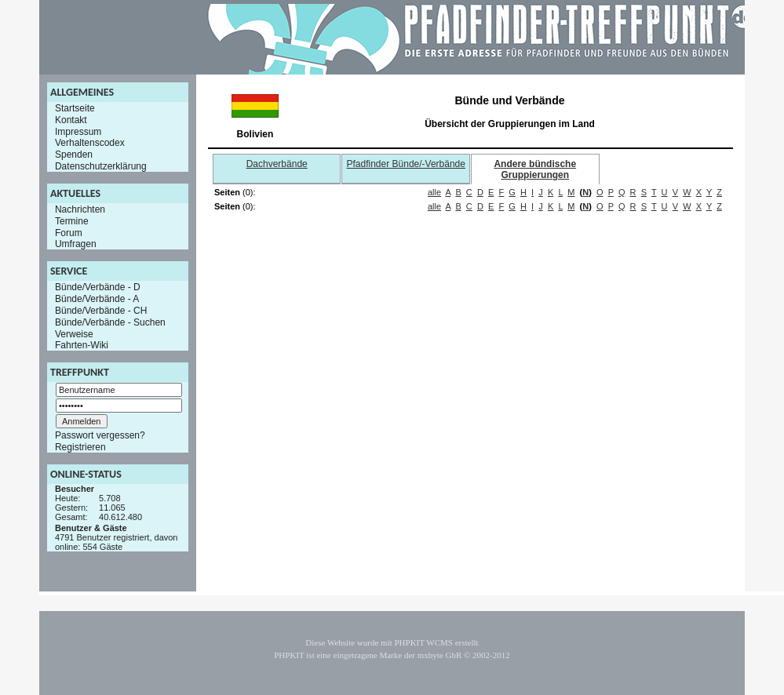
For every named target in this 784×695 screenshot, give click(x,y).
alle (434, 192)
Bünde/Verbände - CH (101, 311)
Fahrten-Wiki (82, 345)
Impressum (78, 131)
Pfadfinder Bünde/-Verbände (406, 164)
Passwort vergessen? (100, 435)
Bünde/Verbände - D (98, 287)
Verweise (74, 333)
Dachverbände (277, 164)
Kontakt (71, 120)
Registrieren (80, 447)
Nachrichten (80, 209)
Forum (69, 232)
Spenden (74, 155)
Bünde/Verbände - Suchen (110, 322)
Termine (72, 221)
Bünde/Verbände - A (97, 299)
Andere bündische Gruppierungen (535, 169)
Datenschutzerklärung (101, 166)
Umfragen (76, 244)
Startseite (75, 108)
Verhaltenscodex (90, 143)
